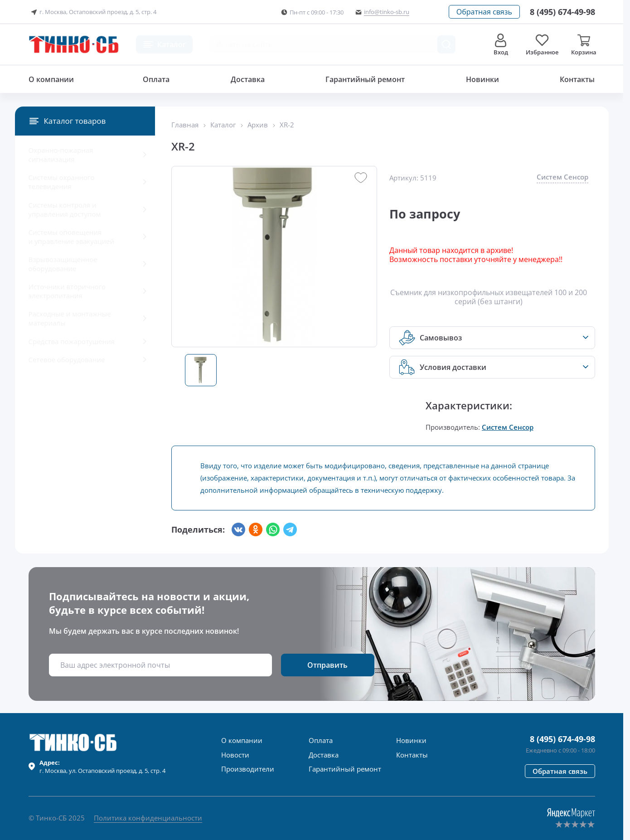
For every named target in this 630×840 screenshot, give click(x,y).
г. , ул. (102, 767)
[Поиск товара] (446, 44)
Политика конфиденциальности (148, 818)
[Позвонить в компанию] (562, 12)
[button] (484, 12)
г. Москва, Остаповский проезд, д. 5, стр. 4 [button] (92, 12)
